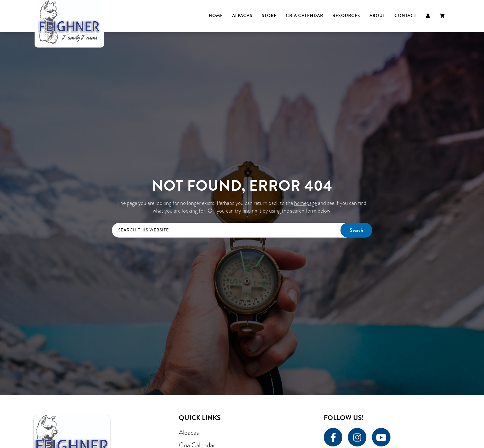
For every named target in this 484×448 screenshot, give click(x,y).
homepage (305, 203)
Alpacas (189, 432)
